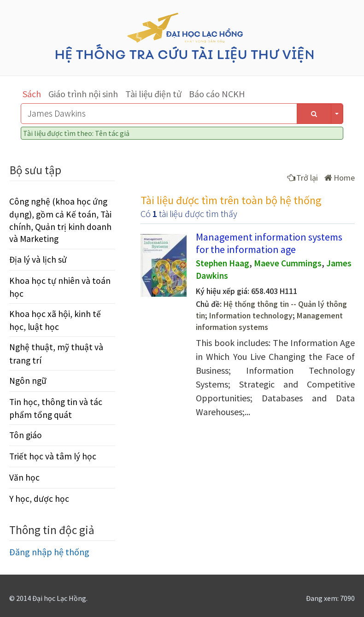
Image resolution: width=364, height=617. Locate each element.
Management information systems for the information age (269, 243)
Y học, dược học (39, 499)
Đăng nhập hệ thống (49, 552)
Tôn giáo (26, 435)
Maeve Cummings (288, 263)
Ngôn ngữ (28, 381)
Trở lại (302, 178)
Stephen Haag (223, 263)
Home (340, 178)
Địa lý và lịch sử (38, 259)
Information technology (251, 316)
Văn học (24, 477)
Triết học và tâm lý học (53, 456)
